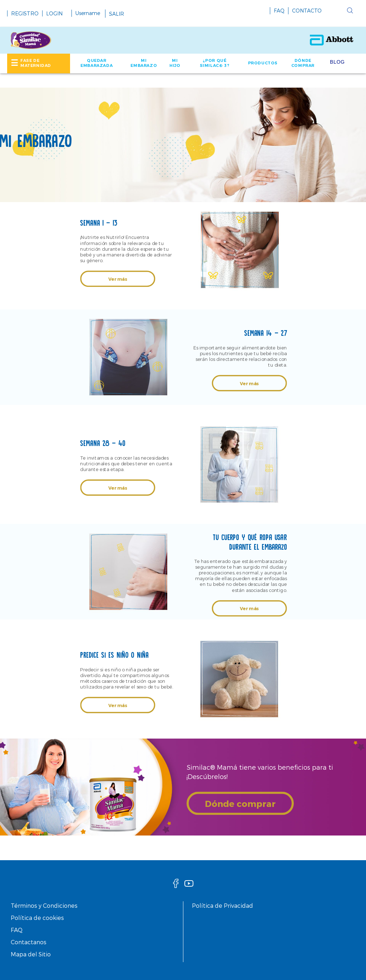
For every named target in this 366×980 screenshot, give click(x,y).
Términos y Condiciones (44, 905)
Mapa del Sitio (31, 954)
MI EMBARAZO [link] (144, 63)
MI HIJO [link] (175, 63)
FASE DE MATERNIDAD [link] (36, 63)
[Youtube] (189, 885)
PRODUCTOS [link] (263, 63)
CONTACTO (307, 11)
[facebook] (176, 885)
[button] (339, 12)
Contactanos (29, 942)
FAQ (279, 11)
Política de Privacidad (222, 905)
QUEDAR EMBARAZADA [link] (97, 63)
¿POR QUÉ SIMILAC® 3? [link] (215, 63)
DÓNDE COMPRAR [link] (303, 63)
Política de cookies (37, 918)
